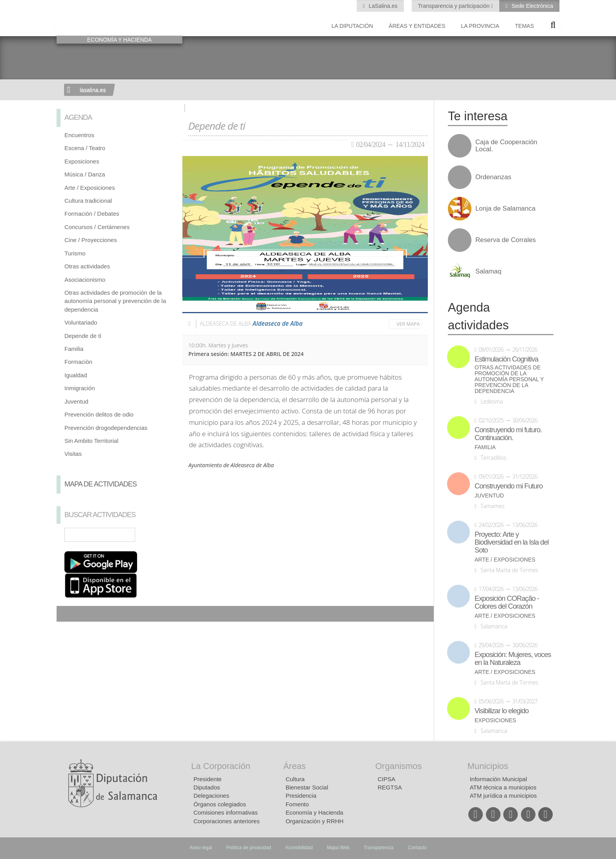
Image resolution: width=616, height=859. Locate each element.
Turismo (75, 253)
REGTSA (390, 787)
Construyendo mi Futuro (509, 486)
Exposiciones (82, 161)
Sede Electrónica (532, 6)
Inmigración (80, 388)
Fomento (297, 804)
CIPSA (386, 779)
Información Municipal (499, 779)
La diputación (352, 26)
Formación (78, 362)
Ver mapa (408, 324)
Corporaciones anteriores (227, 821)
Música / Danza (85, 174)
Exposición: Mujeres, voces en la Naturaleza (513, 659)
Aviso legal (201, 848)
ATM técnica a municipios (503, 787)
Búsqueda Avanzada (165, 535)
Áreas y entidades (417, 26)
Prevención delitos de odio (99, 414)
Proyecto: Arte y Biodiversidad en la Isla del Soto (511, 542)
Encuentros (79, 135)
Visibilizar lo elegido (501, 711)
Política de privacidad (249, 848)
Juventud (76, 401)
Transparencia (379, 848)
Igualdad (76, 375)
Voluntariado (81, 322)
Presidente (208, 779)
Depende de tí (83, 336)
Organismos (399, 766)
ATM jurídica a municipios (503, 796)
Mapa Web (338, 848)
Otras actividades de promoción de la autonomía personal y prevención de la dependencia (115, 301)
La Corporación (221, 766)
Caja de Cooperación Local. (506, 146)
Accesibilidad (299, 848)
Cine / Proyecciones (91, 240)
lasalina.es (93, 90)
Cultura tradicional (88, 201)
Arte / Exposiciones (90, 188)
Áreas (294, 766)
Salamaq (488, 272)
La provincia (480, 26)
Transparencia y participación (455, 6)
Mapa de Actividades (101, 484)
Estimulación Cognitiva (506, 359)
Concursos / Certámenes (97, 227)
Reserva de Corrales (506, 240)
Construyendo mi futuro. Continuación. (508, 434)
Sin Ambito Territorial (91, 441)
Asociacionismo (85, 280)
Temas (524, 26)
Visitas (73, 454)
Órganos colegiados (220, 804)
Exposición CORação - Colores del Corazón (507, 602)
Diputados (207, 787)
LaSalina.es (382, 6)
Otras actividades (87, 266)
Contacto (417, 848)
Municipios (488, 766)
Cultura (295, 779)
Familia (74, 349)
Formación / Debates (92, 214)
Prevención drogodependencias (106, 428)
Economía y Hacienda (314, 812)
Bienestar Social (307, 787)
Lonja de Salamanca (505, 209)
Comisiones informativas (226, 812)
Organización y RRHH (315, 821)
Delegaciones (212, 796)
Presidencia (301, 796)
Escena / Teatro (85, 148)
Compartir (66, 614)
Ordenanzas (493, 177)
